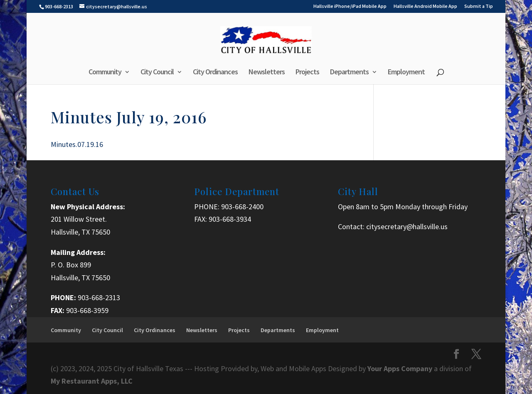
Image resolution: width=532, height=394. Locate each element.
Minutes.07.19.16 (77, 144)
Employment (406, 73)
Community (105, 73)
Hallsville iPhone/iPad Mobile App (350, 6)
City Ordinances (215, 73)
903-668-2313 (99, 297)
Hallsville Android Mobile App (425, 6)
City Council (157, 73)
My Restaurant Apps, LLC (92, 381)
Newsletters (267, 73)
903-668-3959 (87, 310)
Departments (349, 73)
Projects (307, 73)
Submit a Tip (479, 6)
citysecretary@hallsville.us (407, 226)
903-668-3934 (230, 219)
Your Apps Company (401, 368)
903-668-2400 (242, 207)
